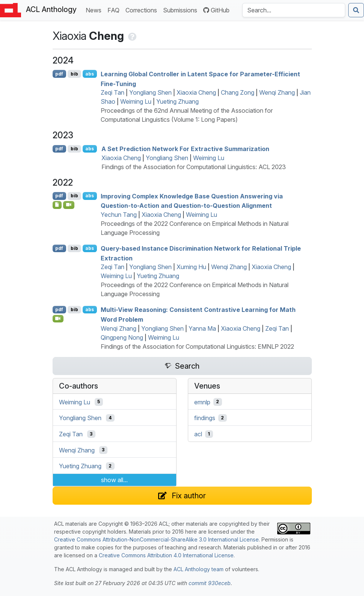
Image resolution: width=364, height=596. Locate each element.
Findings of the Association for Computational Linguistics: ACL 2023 (194, 167)
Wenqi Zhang (277, 92)
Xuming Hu (191, 267)
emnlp (202, 402)
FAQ (115, 10)
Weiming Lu (136, 101)
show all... (114, 480)
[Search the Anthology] (294, 10)
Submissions (182, 10)
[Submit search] (356, 10)
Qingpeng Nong (122, 337)
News (95, 10)
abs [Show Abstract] (90, 74)
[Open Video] (69, 205)
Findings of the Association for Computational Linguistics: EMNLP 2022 (197, 346)
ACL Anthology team (199, 569)
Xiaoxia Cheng (196, 92)
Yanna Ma (202, 328)
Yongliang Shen (150, 92)
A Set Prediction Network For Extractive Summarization (185, 149)
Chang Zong (238, 92)
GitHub (216, 10)
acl (198, 434)
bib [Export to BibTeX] (74, 74)
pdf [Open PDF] (59, 74)
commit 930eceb (210, 583)
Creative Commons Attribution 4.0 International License (166, 555)
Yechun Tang (119, 215)
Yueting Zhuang (177, 101)
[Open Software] (57, 205)
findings (205, 418)
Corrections (143, 10)
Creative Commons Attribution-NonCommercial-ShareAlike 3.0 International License (156, 539)
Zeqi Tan (113, 92)
